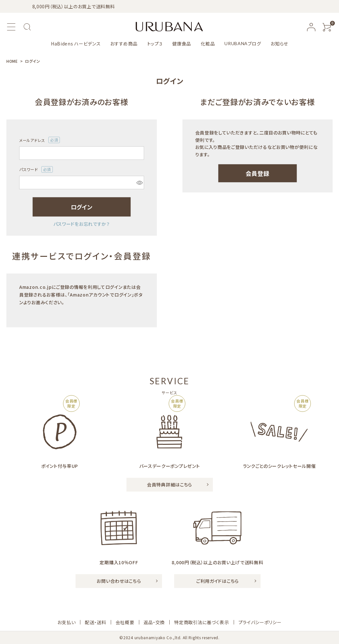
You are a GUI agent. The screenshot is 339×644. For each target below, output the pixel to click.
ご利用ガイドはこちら (218, 581)
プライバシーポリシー (260, 622)
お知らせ (279, 44)
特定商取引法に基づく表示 (202, 622)
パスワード (36, 169)
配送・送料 (96, 622)
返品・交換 (154, 622)
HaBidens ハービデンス (76, 44)
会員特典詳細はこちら (169, 485)
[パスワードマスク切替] (139, 183)
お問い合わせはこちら (119, 581)
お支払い (66, 622)
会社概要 (125, 622)
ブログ (243, 44)
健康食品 (182, 44)
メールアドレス (40, 140)
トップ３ (155, 44)
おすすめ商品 (124, 44)
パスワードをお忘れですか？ (82, 224)
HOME (12, 61)
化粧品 (208, 44)
